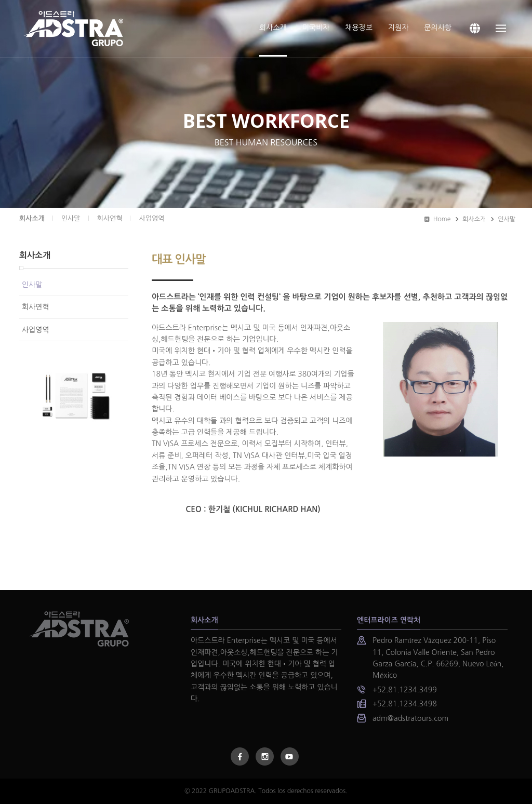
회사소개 (32, 218)
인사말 (507, 219)
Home (437, 219)
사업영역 (36, 330)
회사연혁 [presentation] (110, 218)
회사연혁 (36, 307)
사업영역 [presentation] (151, 218)
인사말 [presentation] (71, 218)
